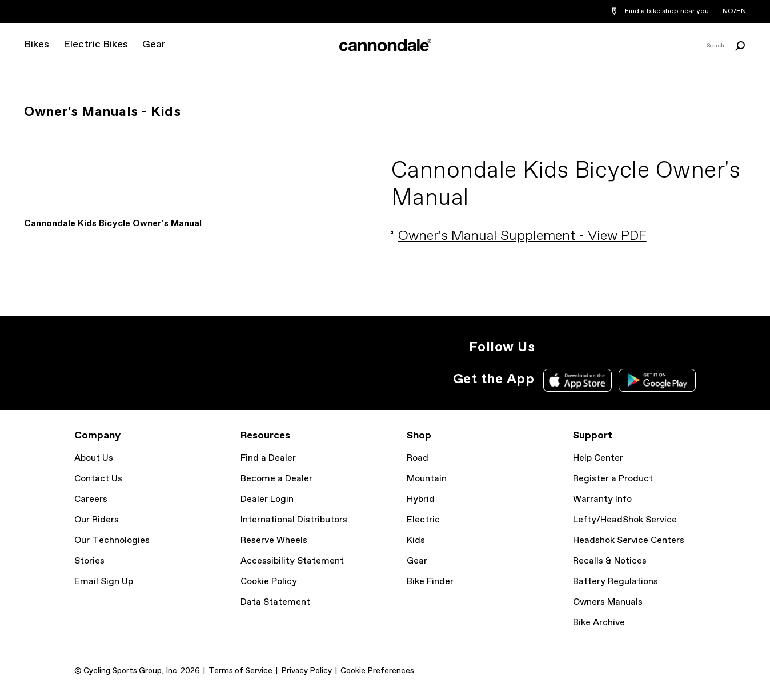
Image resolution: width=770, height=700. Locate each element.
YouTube (626, 347)
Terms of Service (240, 671)
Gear (154, 45)
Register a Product (613, 479)
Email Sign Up (104, 582)
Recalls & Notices (610, 561)
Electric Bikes (96, 45)
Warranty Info (602, 499)
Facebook (601, 347)
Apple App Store (577, 380)
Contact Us (98, 479)
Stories (89, 561)
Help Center (598, 458)
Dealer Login (267, 499)
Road (418, 458)
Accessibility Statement (292, 561)
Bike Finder (430, 582)
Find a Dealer (268, 458)
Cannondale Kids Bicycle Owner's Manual (113, 224)
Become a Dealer (276, 479)
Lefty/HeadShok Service (625, 520)
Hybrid (421, 499)
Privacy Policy (306, 671)
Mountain (427, 479)
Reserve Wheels (274, 540)
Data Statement (275, 602)
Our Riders (97, 520)
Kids (416, 540)
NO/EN (734, 11)
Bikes (37, 45)
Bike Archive (599, 623)
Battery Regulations (615, 582)
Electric (423, 520)
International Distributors (294, 520)
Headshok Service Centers (629, 540)
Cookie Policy (269, 582)
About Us (94, 458)
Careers (91, 499)
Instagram (551, 347)
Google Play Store (657, 380)
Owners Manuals (608, 602)
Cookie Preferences (377, 671)
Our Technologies (112, 540)
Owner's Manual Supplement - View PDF (522, 236)
